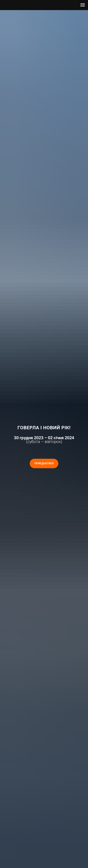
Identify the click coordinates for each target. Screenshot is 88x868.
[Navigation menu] (83, 5)
